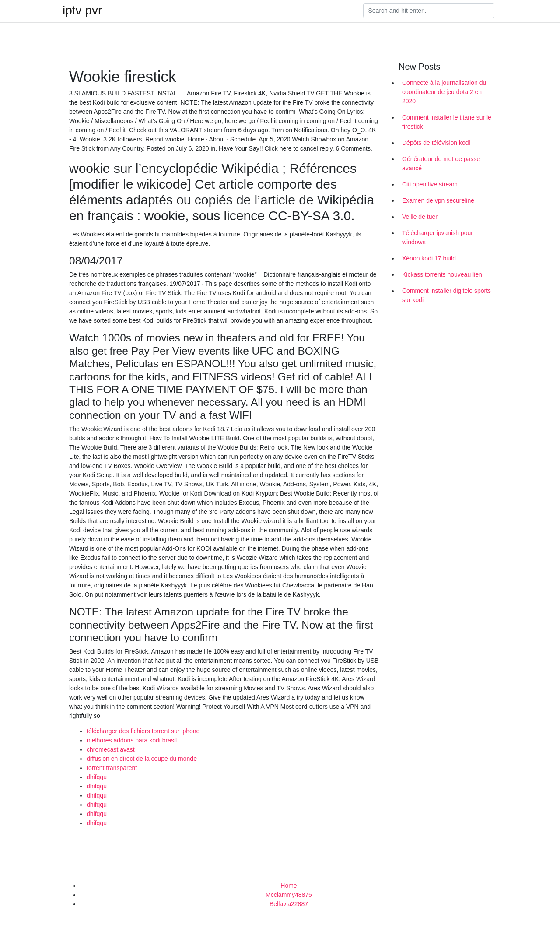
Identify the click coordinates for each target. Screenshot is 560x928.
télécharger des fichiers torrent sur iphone (143, 731)
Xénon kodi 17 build (429, 258)
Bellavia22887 (289, 904)
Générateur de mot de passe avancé (441, 163)
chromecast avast (111, 749)
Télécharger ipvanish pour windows (437, 237)
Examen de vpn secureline (438, 200)
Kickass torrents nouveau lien (442, 274)
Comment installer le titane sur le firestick (447, 122)
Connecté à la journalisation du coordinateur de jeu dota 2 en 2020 (444, 92)
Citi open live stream (430, 184)
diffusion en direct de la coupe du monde (142, 759)
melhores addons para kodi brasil (132, 740)
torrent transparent (112, 768)
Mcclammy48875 (289, 895)
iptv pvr (82, 11)
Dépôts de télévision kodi (436, 143)
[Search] (429, 11)
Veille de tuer (420, 217)
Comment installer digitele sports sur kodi (446, 295)
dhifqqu (97, 777)
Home (289, 886)
